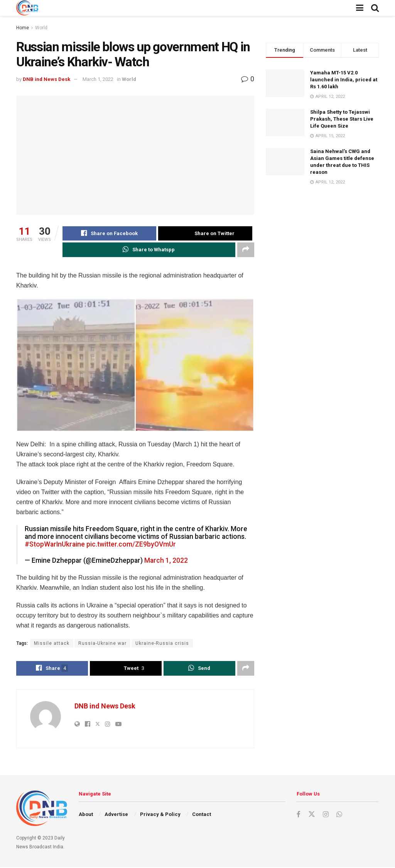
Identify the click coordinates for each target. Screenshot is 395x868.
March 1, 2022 (98, 79)
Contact (202, 815)
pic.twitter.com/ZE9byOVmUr (131, 545)
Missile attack (52, 644)
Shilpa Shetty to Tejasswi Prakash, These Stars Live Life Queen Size (342, 119)
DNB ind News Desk (46, 79)
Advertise (116, 815)
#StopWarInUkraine (55, 545)
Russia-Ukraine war (102, 644)
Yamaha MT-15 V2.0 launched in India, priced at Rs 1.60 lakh (344, 80)
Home (23, 28)
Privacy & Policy (160, 815)
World (41, 28)
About (86, 815)
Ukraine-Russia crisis (162, 644)
